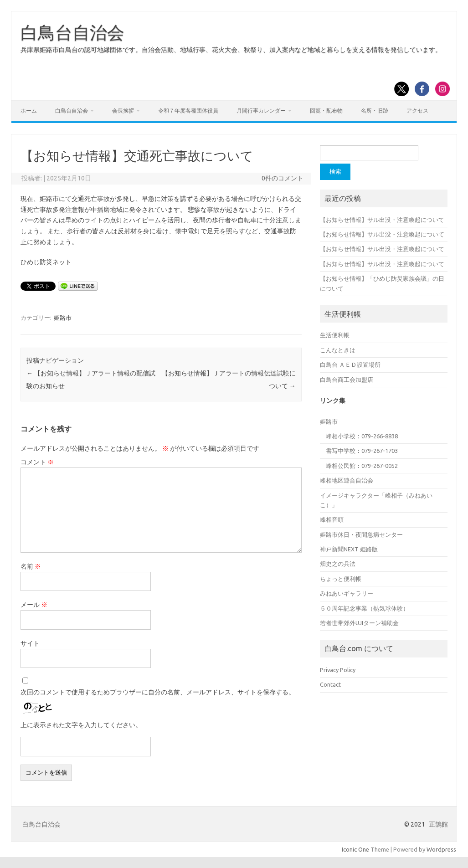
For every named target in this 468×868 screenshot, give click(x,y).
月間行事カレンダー (261, 110)
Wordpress (441, 849)
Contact (330, 684)
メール (34, 605)
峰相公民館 (341, 466)
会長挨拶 (123, 110)
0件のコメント (283, 178)
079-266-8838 (380, 436)
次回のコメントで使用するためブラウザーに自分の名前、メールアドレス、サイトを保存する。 (158, 692)
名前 (31, 566)
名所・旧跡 (375, 110)
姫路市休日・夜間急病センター (361, 534)
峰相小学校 (341, 436)
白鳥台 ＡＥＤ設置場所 (350, 365)
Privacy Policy (338, 670)
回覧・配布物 (326, 110)
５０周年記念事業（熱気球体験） (364, 608)
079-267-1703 (380, 451)
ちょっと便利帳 (341, 579)
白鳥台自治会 (72, 32)
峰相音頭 (332, 519)
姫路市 (63, 318)
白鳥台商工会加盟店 (347, 380)
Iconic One (355, 849)
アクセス (417, 110)
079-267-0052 (380, 466)
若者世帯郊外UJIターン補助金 (359, 623)
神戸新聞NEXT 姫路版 (349, 549)
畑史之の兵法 (338, 564)
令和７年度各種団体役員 (188, 110)
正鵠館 (438, 824)
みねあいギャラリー (347, 593)
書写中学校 (341, 451)
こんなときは (338, 350)
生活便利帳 (335, 335)
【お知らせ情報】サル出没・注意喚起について (382, 220)
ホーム (29, 110)
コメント (37, 462)
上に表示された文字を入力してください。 (81, 725)
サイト (30, 643)
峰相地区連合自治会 (347, 480)
